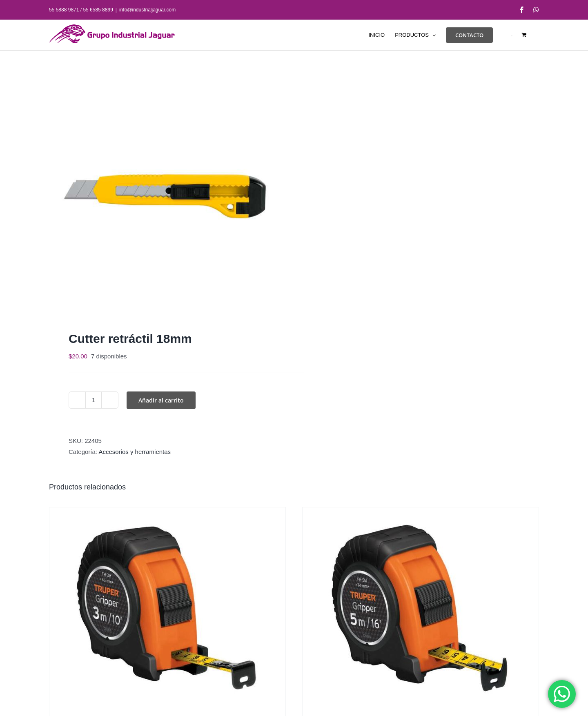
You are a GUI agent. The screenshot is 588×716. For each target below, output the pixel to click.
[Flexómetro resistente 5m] (421, 609)
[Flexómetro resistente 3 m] (167, 609)
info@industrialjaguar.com (147, 10)
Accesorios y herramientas (135, 452)
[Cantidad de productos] (94, 400)
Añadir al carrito (161, 400)
